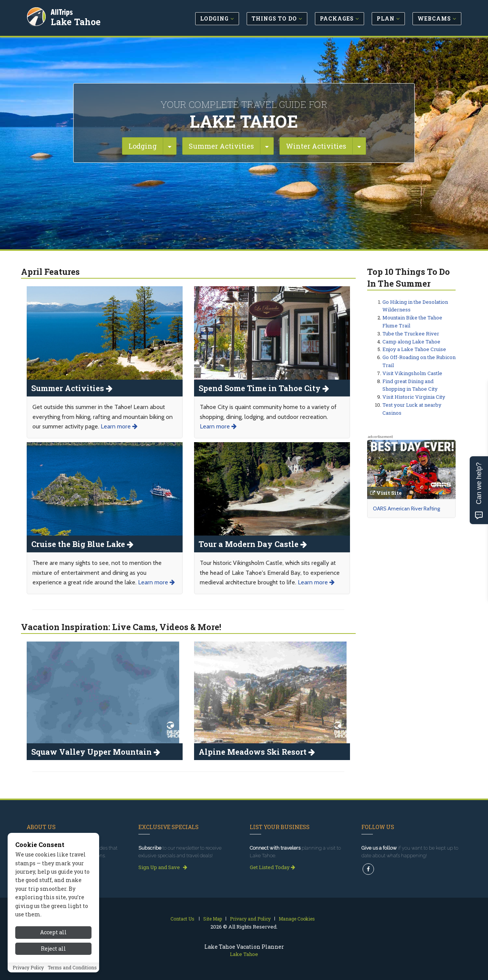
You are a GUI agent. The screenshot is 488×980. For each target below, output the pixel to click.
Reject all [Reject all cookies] (53, 949)
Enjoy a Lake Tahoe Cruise (414, 349)
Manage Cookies (297, 919)
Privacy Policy (28, 967)
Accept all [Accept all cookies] (53, 932)
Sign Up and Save (163, 867)
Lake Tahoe (77, 21)
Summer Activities (221, 146)
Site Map (213, 919)
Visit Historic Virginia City (414, 397)
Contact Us (182, 919)
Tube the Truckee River (411, 334)
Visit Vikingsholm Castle (412, 373)
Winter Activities (316, 146)
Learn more (119, 426)
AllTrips (63, 11)
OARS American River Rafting (406, 508)
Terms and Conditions (72, 967)
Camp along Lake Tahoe (411, 342)
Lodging (143, 146)
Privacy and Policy (250, 919)
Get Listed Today (272, 867)
